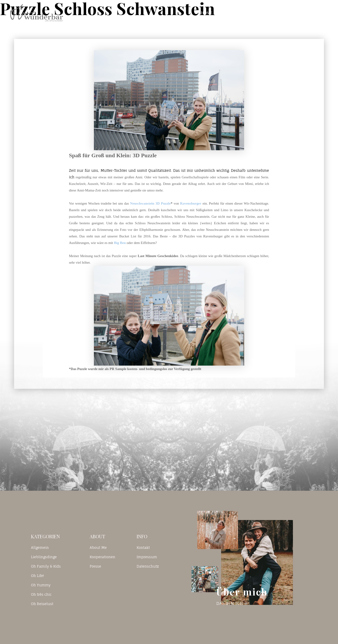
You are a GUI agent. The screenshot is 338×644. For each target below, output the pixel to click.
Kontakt (265, 13)
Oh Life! (37, 576)
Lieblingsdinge (44, 557)
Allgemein (40, 548)
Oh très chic (41, 594)
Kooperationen (102, 557)
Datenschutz (148, 566)
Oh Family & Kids (46, 566)
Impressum (147, 557)
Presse (95, 566)
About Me (98, 548)
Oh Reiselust (42, 604)
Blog (234, 13)
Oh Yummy (41, 585)
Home (207, 13)
